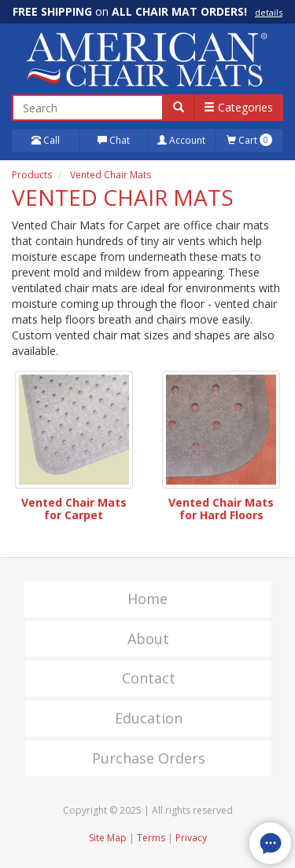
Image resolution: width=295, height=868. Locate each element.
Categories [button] (238, 107)
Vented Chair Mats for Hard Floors (221, 509)
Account (181, 140)
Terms (151, 838)
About (148, 639)
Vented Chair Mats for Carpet (74, 509)
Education (149, 718)
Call (46, 140)
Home (147, 599)
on (147, 11)
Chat (114, 140)
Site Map (108, 838)
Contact (149, 678)
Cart (249, 140)
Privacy (191, 838)
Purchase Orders (149, 758)
